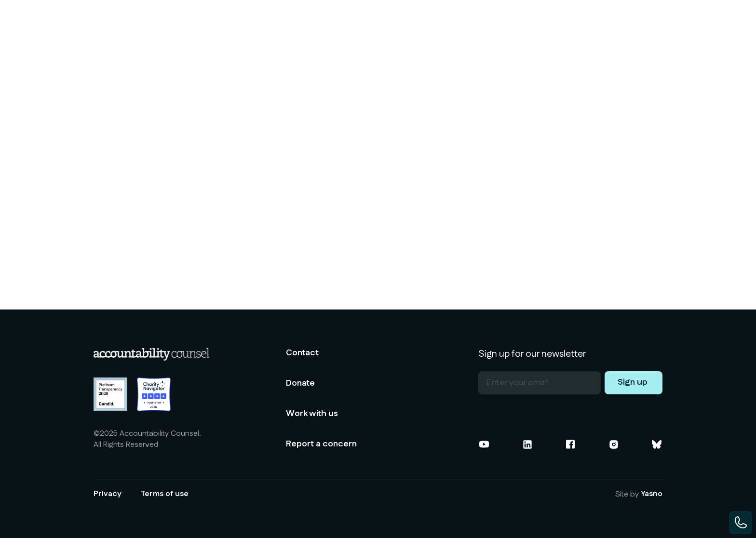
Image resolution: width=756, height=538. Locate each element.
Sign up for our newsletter (532, 354)
